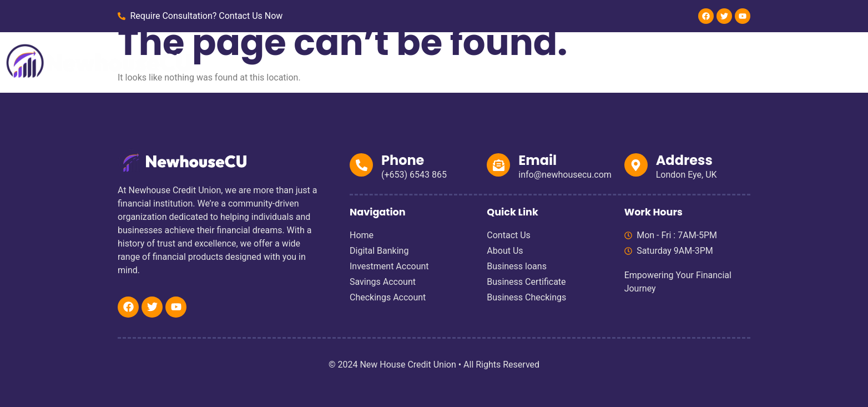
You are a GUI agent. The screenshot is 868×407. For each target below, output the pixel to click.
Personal (489, 61)
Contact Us (668, 61)
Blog (721, 61)
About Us (606, 61)
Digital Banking (420, 61)
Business (547, 61)
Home (355, 61)
